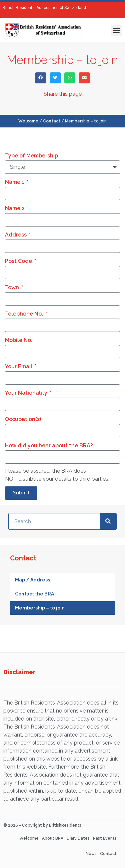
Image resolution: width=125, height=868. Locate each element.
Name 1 (15, 182)
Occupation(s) (23, 419)
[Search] (108, 521)
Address (16, 235)
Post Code (19, 261)
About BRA (53, 838)
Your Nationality (27, 393)
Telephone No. (25, 314)
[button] (116, 30)
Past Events (105, 838)
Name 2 (15, 208)
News (91, 854)
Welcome (28, 121)
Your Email (19, 366)
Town (13, 287)
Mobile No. (19, 340)
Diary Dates (78, 838)
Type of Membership (31, 156)
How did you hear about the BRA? (49, 446)
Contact (52, 121)
